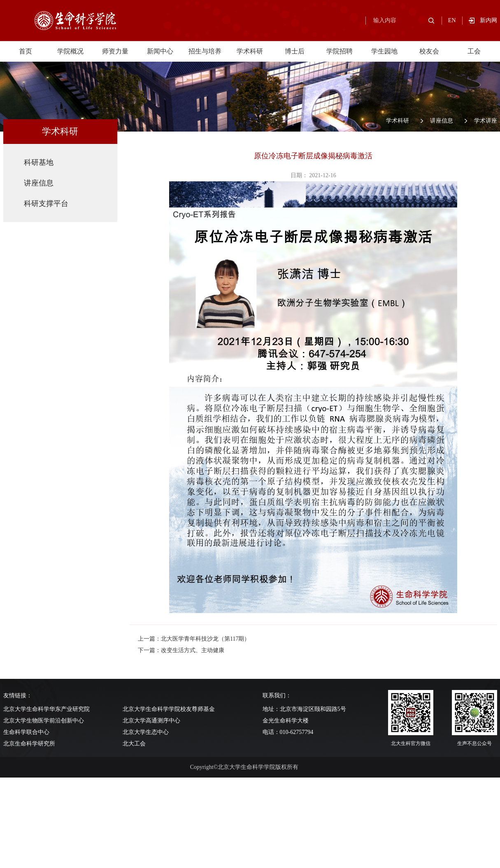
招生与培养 (205, 51)
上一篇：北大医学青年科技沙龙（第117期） (194, 639)
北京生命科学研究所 (29, 744)
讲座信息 (442, 121)
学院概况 (70, 51)
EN (452, 20)
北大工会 (134, 744)
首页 (26, 51)
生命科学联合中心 (26, 732)
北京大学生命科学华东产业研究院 (47, 709)
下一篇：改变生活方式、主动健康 (181, 650)
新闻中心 (160, 51)
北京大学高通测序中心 (151, 721)
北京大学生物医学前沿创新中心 (44, 721)
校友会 (429, 51)
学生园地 (384, 51)
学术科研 (250, 51)
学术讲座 (486, 121)
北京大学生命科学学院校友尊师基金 (169, 709)
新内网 (488, 20)
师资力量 (115, 51)
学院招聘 (340, 51)
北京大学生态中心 (146, 732)
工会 (474, 51)
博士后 (295, 51)
